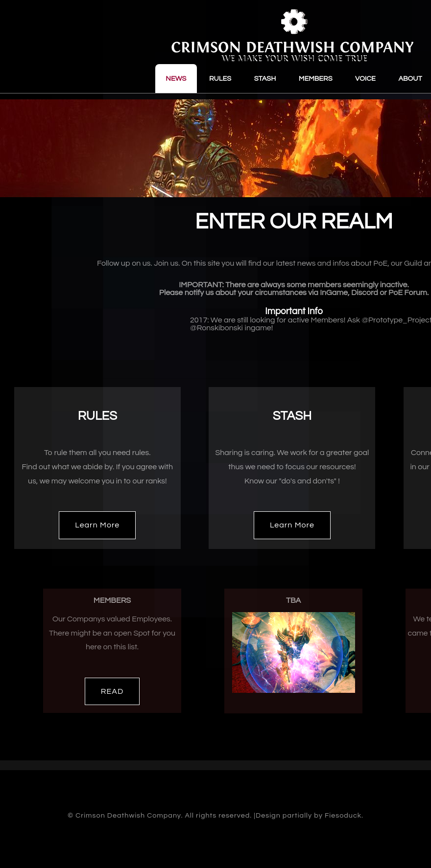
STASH (265, 79)
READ (112, 691)
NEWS (176, 79)
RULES (220, 79)
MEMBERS (316, 79)
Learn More (97, 525)
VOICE (365, 79)
